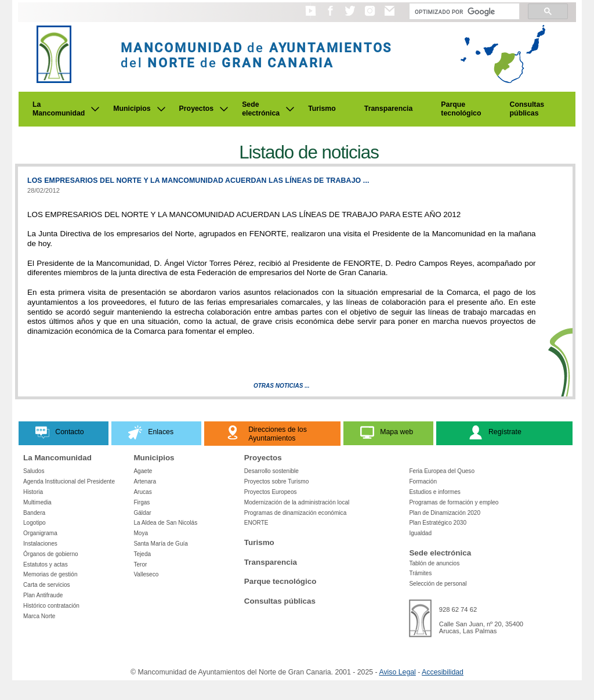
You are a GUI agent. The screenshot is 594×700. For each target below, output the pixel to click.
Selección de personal (438, 584)
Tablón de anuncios (434, 563)
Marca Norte (39, 616)
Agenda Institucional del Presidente (69, 481)
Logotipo (35, 523)
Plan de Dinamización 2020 (445, 513)
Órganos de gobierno (51, 554)
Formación (423, 481)
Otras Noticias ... (282, 386)
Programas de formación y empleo (454, 502)
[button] (311, 16)
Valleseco (146, 574)
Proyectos (197, 109)
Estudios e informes (435, 492)
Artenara (145, 481)
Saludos (34, 471)
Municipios (132, 109)
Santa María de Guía (161, 544)
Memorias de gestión (50, 574)
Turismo (322, 109)
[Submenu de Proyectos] (224, 109)
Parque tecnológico (461, 109)
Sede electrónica (261, 109)
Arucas (142, 492)
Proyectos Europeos (271, 492)
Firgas (142, 502)
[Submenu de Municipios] (161, 109)
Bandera (34, 513)
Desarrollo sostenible (271, 471)
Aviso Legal (397, 672)
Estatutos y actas (46, 564)
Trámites (420, 573)
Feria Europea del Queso (442, 471)
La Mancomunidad (59, 109)
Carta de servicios (47, 585)
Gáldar (142, 513)
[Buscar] (463, 12)
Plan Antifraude (43, 595)
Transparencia (389, 109)
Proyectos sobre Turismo (276, 481)
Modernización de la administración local (297, 502)
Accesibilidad (443, 672)
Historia (33, 492)
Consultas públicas (527, 109)
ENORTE (256, 523)
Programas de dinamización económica (295, 513)
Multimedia (37, 502)
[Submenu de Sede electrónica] (290, 109)
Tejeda (142, 554)
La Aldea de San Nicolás (165, 523)
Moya (141, 533)
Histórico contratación (51, 606)
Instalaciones (40, 544)
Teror (140, 564)
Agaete (143, 471)
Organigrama (40, 533)
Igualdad (420, 533)
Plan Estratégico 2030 (438, 523)
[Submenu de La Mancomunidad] (95, 109)
